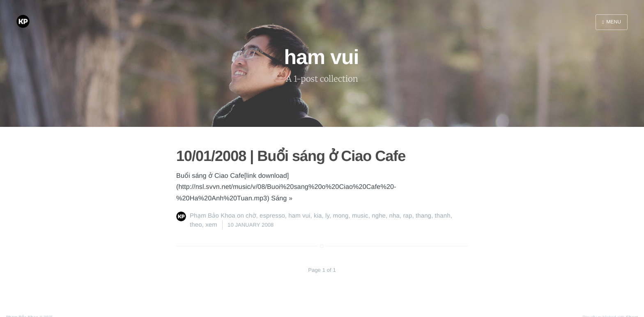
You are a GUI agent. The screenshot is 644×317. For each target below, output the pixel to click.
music (360, 216)
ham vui (299, 216)
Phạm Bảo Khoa (213, 216)
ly (327, 216)
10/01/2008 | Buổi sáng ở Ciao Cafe (291, 156)
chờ (251, 216)
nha (394, 216)
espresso (272, 216)
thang (423, 216)
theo (196, 225)
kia (318, 216)
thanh (443, 216)
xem (211, 225)
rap (407, 216)
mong (341, 216)
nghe (379, 216)
